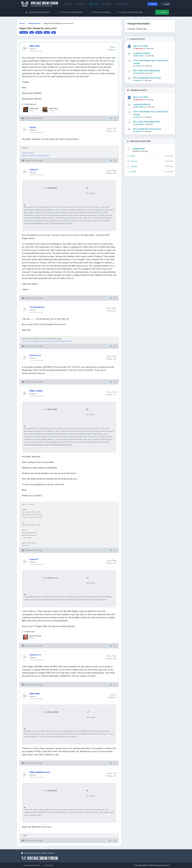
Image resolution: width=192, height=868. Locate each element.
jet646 (133, 172)
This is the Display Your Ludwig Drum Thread (151, 62)
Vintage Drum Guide (32, 865)
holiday (39, 32)
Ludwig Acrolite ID (142, 53)
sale (54, 32)
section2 (138, 66)
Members (121, 4)
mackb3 (138, 80)
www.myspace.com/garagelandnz (36, 155)
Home (68, 4)
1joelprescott (139, 149)
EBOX (133, 156)
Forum (94, 4)
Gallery (107, 4)
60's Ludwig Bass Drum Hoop (147, 78)
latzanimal (139, 73)
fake (32, 32)
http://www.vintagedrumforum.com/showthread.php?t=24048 (47, 341)
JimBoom (134, 166)
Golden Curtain (28, 153)
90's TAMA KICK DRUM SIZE (147, 71)
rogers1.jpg (53, 108)
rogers (47, 32)
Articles (81, 4)
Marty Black (140, 56)
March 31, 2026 (140, 46)
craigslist (24, 32)
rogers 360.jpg (35, 636)
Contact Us (49, 865)
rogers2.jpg (34, 108)
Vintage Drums (34, 23)
